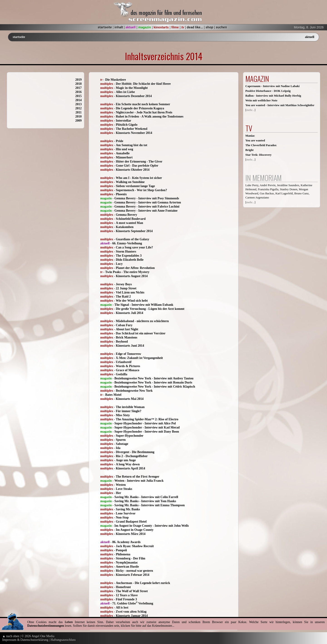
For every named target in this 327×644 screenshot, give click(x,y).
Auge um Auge (126, 460)
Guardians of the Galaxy (133, 239)
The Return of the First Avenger (137, 477)
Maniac (250, 136)
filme (175, 27)
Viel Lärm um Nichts (130, 292)
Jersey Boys (124, 284)
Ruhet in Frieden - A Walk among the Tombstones (150, 117)
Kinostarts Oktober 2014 (133, 170)
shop (209, 27)
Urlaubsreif (124, 362)
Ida (118, 448)
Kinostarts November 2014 (134, 133)
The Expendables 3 (129, 256)
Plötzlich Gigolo (127, 125)
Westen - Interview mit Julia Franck (139, 481)
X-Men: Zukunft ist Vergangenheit (139, 358)
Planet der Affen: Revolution (135, 268)
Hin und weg (124, 149)
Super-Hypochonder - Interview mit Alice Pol (145, 423)
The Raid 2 (123, 297)
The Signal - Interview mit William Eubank (144, 305)
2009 (79, 121)
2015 (79, 96)
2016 (79, 92)
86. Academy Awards (126, 542)
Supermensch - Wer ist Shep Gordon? (141, 190)
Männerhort (124, 157)
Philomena (123, 554)
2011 (78, 112)
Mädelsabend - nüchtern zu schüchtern (142, 321)
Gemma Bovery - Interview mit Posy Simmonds (147, 198)
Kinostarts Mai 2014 (130, 399)
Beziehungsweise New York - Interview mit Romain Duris (153, 382)
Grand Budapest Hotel (131, 522)
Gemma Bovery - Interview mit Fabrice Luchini (147, 207)
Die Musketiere (115, 80)
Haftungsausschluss (63, 640)
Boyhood (122, 342)
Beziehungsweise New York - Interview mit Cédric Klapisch (155, 387)
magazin (145, 27)
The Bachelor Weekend (132, 129)
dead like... (195, 27)
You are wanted (255, 140)
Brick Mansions (127, 337)
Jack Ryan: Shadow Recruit (135, 546)
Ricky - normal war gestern (134, 571)
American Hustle (127, 567)
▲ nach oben (11, 636)
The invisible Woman (130, 407)
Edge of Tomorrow (129, 354)
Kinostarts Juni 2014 (130, 346)
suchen (221, 27)
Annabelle (123, 153)
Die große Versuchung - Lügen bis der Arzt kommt (150, 309)
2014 (79, 100)
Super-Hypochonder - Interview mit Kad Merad (147, 427)
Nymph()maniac (127, 563)
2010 (79, 117)
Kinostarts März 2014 (131, 534)
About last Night (127, 329)
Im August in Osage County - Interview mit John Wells (152, 526)
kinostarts (161, 27)
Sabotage (122, 444)
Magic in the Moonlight (132, 88)
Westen (121, 485)
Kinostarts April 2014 (130, 468)
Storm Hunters (126, 252)
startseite (105, 27)
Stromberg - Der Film (131, 558)
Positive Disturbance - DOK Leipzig (268, 91)
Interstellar (124, 121)
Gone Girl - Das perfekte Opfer (137, 166)
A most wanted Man (129, 223)
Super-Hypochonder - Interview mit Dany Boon (147, 432)
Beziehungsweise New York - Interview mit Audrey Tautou (154, 378)
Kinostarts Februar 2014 (133, 575)
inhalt (119, 27)
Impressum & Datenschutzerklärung (25, 640)
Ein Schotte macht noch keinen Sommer (143, 104)
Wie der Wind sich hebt (132, 301)
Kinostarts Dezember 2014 (134, 96)
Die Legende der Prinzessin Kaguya (140, 108)
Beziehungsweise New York (134, 391)
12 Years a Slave (127, 595)
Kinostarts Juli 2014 (130, 313)
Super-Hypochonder (130, 436)
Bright (250, 150)
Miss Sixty (123, 415)
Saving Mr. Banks (128, 509)
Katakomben (125, 227)
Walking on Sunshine (130, 182)
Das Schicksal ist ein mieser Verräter (141, 333)
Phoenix (121, 194)
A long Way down (128, 464)
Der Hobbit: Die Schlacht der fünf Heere (143, 84)
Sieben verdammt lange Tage (135, 186)
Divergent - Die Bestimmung (135, 452)
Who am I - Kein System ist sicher (139, 178)
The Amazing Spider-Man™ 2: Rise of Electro (147, 419)
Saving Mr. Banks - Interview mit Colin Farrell (146, 497)
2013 (79, 104)
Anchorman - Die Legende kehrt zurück (143, 583)
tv (183, 27)
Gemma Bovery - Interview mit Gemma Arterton (148, 202)
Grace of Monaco (128, 370)
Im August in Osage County (135, 530)
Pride (120, 141)
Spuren (121, 440)
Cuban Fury (124, 325)
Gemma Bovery (126, 215)
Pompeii (121, 550)
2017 (79, 88)
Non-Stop (122, 517)
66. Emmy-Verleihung (127, 243)
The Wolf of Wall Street (132, 591)
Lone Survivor (126, 513)
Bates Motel (113, 395)
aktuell (131, 27)
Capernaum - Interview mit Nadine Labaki (273, 86)
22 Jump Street (126, 288)
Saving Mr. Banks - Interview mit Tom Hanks (145, 501)
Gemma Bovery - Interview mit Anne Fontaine (146, 211)
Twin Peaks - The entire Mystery (127, 272)
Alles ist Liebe (125, 92)
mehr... (250, 110)
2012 (79, 108)
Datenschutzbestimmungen (46, 626)
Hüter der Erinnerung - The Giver (139, 162)
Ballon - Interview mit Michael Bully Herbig (273, 96)
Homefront (123, 587)
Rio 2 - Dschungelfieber (132, 456)
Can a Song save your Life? (134, 247)
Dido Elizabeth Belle (130, 260)
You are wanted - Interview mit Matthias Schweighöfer (280, 105)
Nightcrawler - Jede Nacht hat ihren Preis (144, 112)
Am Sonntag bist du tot (131, 145)
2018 (79, 84)
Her (118, 493)
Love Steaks (124, 489)
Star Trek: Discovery (259, 155)
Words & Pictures (128, 366)
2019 (79, 80)
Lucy (119, 264)
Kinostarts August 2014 (132, 276)
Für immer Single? (129, 411)
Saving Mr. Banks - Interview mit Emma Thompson (150, 505)
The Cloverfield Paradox (261, 145)
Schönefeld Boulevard (131, 219)
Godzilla (122, 374)
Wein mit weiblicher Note (261, 100)
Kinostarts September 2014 (134, 231)
